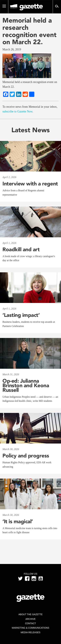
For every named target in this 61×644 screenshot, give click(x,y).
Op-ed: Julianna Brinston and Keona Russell (26, 385)
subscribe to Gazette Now (17, 111)
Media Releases (30, 632)
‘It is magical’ (18, 521)
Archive (30, 619)
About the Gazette (30, 614)
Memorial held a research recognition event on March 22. (29, 31)
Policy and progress (26, 456)
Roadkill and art (21, 249)
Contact (30, 623)
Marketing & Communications (31, 628)
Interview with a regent (30, 184)
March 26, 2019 (12, 49)
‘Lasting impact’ (21, 315)
